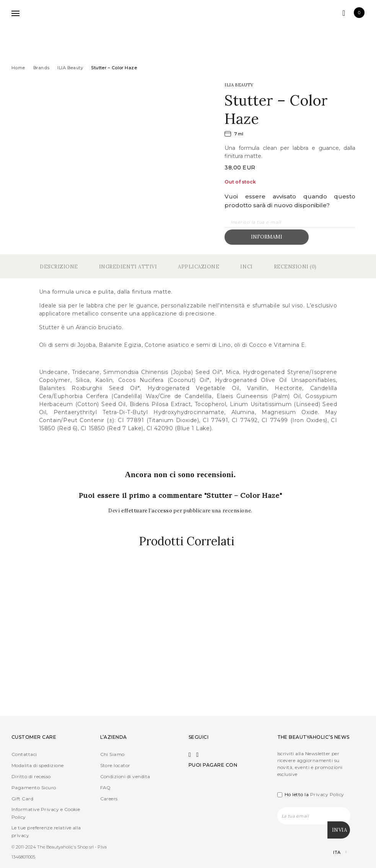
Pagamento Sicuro (34, 788)
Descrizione (59, 267)
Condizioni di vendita (125, 776)
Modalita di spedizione (38, 765)
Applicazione (199, 267)
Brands (42, 68)
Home (18, 68)
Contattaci (24, 754)
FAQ (106, 788)
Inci (246, 267)
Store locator (115, 765)
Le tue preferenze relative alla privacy (46, 831)
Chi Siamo (112, 754)
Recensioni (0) (295, 267)
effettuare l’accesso (147, 511)
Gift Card (22, 799)
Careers (109, 799)
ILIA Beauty (70, 68)
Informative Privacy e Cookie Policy (46, 813)
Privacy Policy (327, 794)
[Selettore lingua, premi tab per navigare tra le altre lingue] (333, 853)
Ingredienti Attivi (128, 267)
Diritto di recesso (31, 776)
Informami (267, 237)
